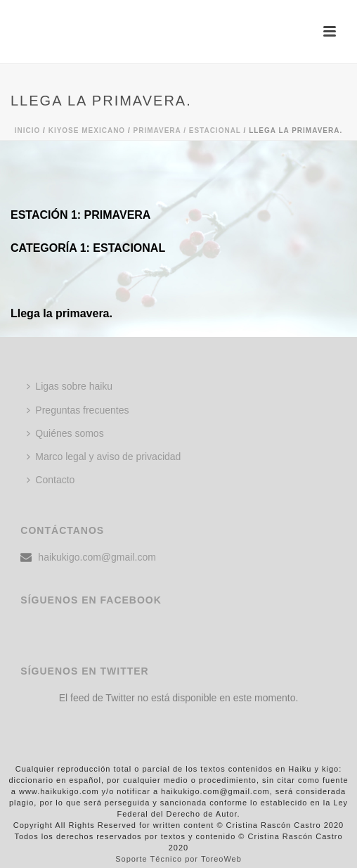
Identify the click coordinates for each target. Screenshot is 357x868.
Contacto (51, 480)
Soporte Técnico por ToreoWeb (178, 859)
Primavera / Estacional (187, 130)
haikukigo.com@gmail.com (97, 557)
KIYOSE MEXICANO (87, 130)
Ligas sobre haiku (70, 386)
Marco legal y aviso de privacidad (104, 457)
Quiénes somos (65, 433)
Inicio (28, 130)
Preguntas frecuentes (78, 410)
